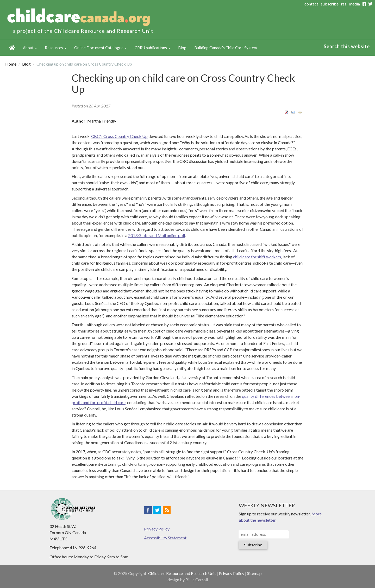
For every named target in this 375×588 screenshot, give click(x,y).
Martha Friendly (102, 121)
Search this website (347, 46)
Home (12, 48)
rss (344, 4)
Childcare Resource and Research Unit (182, 573)
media (354, 4)
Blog (182, 48)
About (30, 48)
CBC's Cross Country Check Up (119, 136)
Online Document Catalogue (101, 48)
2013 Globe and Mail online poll (157, 235)
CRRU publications (152, 48)
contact (311, 4)
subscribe (330, 4)
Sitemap (254, 573)
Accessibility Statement (165, 538)
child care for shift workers (257, 257)
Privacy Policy (157, 529)
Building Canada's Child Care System (226, 48)
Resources (56, 48)
